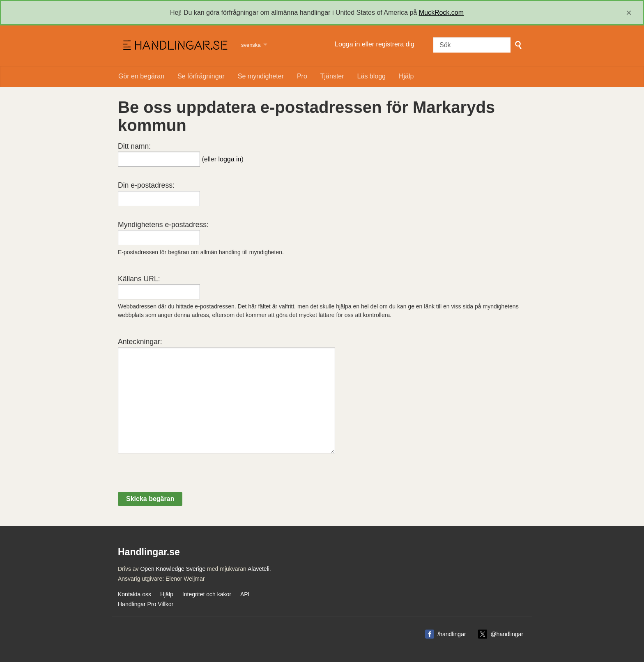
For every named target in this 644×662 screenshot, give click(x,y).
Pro (302, 76)
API (245, 594)
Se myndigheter (261, 76)
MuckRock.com (441, 13)
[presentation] (180, 476)
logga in (230, 159)
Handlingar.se (174, 46)
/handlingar (452, 634)
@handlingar (507, 634)
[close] (629, 13)
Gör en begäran (141, 76)
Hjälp (406, 76)
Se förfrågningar (201, 76)
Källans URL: (139, 279)
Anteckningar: (140, 342)
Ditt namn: (134, 146)
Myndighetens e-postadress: (163, 225)
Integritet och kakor (207, 594)
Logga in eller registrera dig (375, 44)
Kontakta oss (135, 594)
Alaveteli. (259, 569)
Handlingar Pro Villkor (146, 604)
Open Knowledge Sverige (173, 569)
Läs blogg (371, 76)
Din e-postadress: (146, 185)
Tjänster (332, 76)
